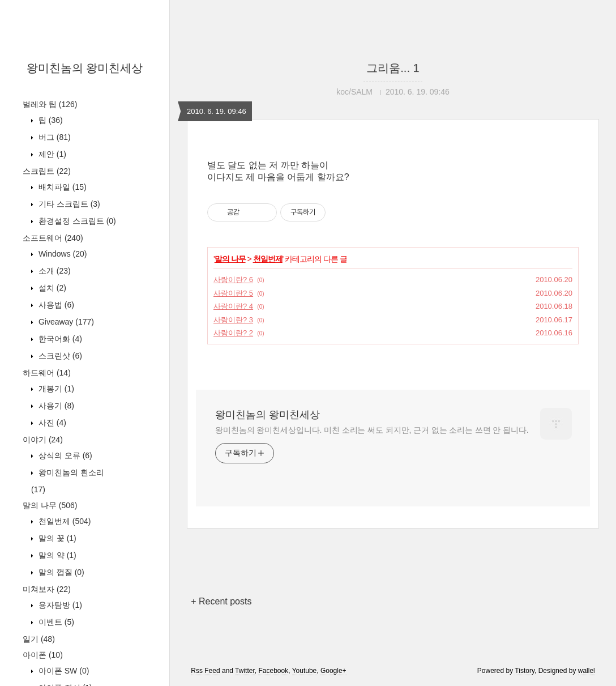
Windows (61, 254)
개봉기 (55, 389)
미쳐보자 (47, 589)
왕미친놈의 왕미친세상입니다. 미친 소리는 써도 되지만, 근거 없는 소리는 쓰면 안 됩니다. (372, 430)
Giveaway (65, 322)
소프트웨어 (53, 238)
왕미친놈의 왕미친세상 (85, 68)
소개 (54, 271)
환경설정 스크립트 (76, 221)
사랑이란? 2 (233, 333)
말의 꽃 (56, 538)
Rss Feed (205, 671)
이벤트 (55, 622)
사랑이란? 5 (233, 293)
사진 (51, 423)
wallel (587, 671)
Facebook (273, 671)
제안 (51, 154)
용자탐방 (59, 605)
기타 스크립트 (68, 204)
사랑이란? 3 (233, 320)
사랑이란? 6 (233, 280)
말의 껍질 (60, 572)
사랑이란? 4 (233, 306)
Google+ (333, 671)
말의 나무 (50, 505)
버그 (54, 137)
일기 (39, 639)
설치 (51, 288)
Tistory (525, 671)
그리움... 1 (393, 68)
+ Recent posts (221, 601)
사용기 (55, 406)
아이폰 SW (63, 671)
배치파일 (61, 187)
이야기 (43, 440)
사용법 (55, 305)
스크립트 (47, 171)
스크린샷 (59, 356)
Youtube (305, 671)
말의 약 (56, 555)
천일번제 (63, 521)
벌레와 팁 (50, 104)
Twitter (245, 671)
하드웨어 (47, 373)
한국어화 (59, 339)
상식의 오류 (64, 455)
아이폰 (43, 655)
